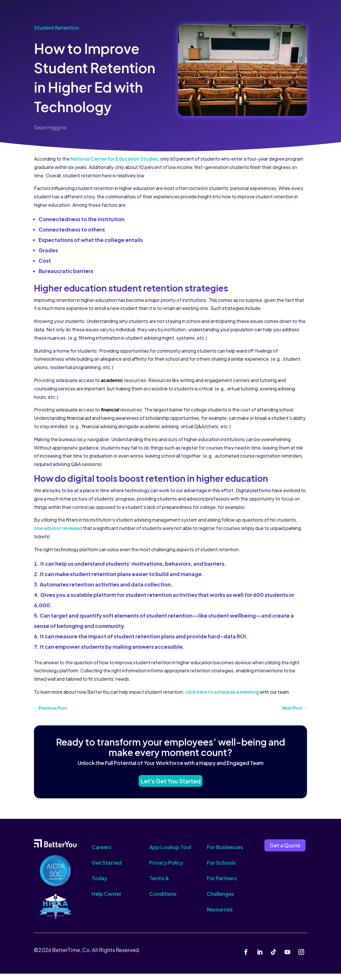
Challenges (220, 900)
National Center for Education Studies (114, 159)
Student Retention (57, 28)
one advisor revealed (58, 528)
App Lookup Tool (170, 853)
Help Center (107, 900)
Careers (102, 853)
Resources (220, 916)
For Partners (222, 884)
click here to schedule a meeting (222, 692)
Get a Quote (285, 851)
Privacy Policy (166, 869)
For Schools (221, 869)
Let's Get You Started (170, 785)
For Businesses (225, 853)
